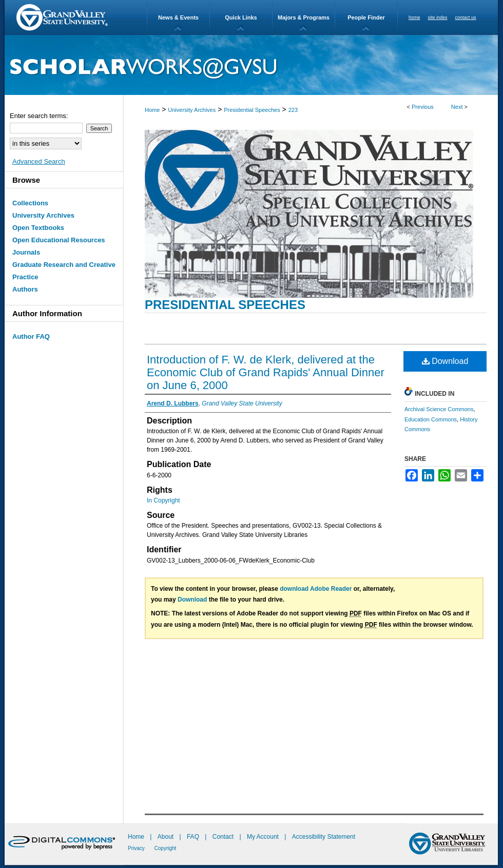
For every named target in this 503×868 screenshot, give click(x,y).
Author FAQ (31, 336)
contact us (466, 17)
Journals (26, 252)
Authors (25, 289)
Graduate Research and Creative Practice (64, 271)
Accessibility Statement (324, 837)
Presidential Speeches (252, 110)
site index (438, 17)
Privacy (137, 848)
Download (445, 361)
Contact (223, 837)
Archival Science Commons (439, 409)
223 (293, 110)
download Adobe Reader (316, 589)
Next (457, 107)
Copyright (166, 848)
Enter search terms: (39, 116)
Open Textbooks (38, 228)
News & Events (178, 17)
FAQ (194, 837)
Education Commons (431, 419)
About (167, 837)
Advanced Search (39, 161)
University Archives (192, 110)
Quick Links (241, 17)
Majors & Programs (304, 17)
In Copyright (163, 500)
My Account (264, 837)
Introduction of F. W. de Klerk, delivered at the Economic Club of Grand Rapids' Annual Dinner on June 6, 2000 (266, 372)
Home (152, 110)
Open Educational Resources (59, 240)
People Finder (366, 17)
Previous (423, 107)
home (414, 17)
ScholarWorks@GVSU (251, 65)
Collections (30, 203)
